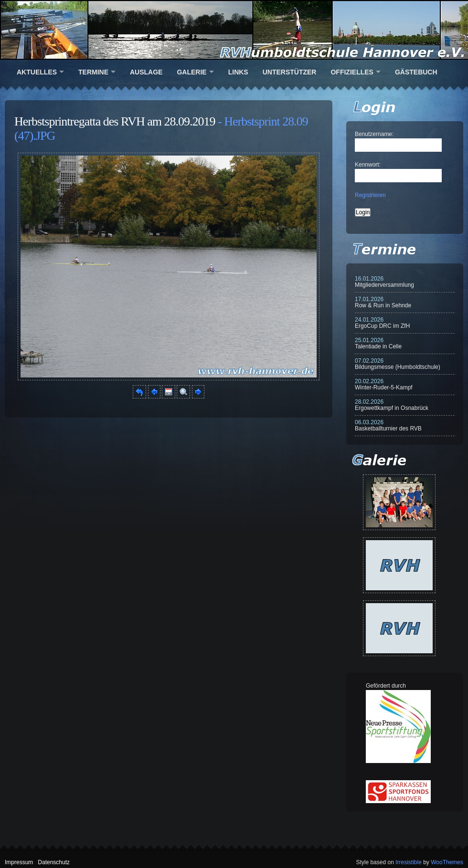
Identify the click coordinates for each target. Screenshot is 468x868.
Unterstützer (290, 72)
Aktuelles (37, 72)
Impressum (19, 862)
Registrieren (370, 195)
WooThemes (447, 862)
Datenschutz (54, 862)
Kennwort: (368, 165)
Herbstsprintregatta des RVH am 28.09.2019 (115, 121)
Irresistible (409, 862)
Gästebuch (416, 72)
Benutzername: (374, 134)
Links (238, 72)
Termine (93, 72)
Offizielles (352, 72)
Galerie (191, 72)
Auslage (146, 72)
